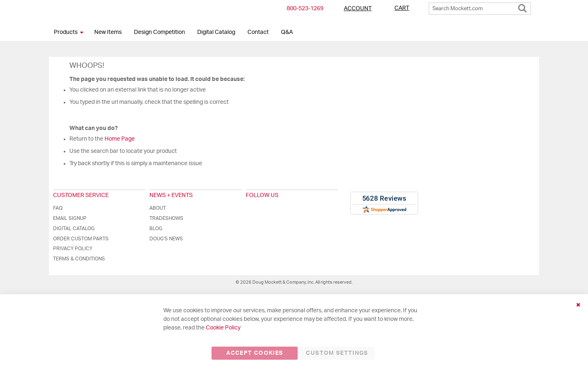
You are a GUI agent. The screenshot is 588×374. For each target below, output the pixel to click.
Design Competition (159, 32)
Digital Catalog (216, 32)
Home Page (120, 139)
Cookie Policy (223, 328)
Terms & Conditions (79, 259)
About (158, 208)
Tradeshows (166, 218)
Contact (258, 32)
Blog (156, 228)
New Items (108, 32)
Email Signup (70, 218)
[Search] (522, 7)
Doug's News (166, 239)
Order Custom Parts (81, 239)
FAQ (58, 208)
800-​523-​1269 (305, 9)
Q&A (287, 32)
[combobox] (480, 9)
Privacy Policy (73, 249)
